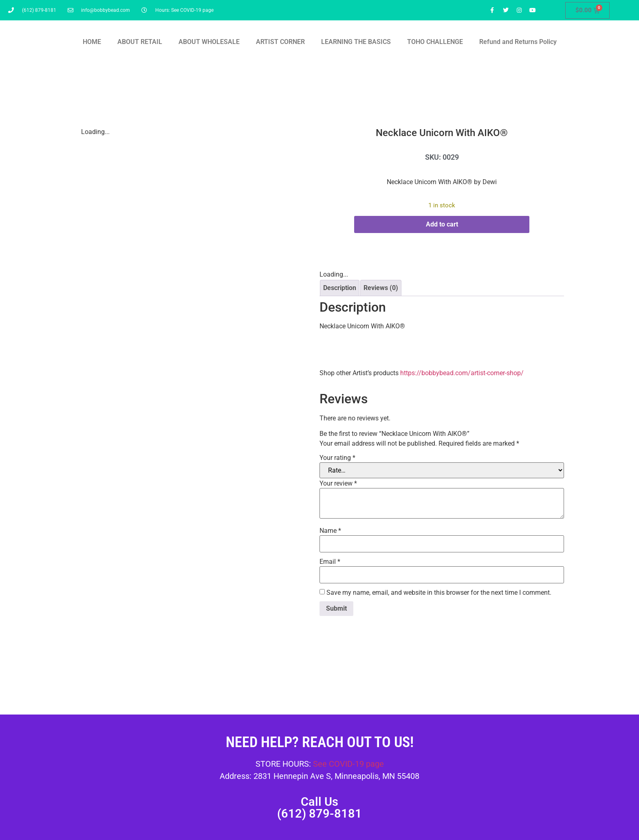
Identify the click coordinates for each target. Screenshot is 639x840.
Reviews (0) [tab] (381, 288)
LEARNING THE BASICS (356, 42)
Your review (338, 484)
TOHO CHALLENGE (435, 42)
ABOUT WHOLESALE (209, 42)
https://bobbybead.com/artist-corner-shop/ (462, 373)
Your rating (337, 458)
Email (330, 562)
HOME (92, 42)
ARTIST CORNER (280, 42)
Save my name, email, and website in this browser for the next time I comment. (439, 593)
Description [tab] (340, 288)
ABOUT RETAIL (140, 42)
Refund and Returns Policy (518, 42)
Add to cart (442, 224)
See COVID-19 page (348, 764)
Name (330, 531)
